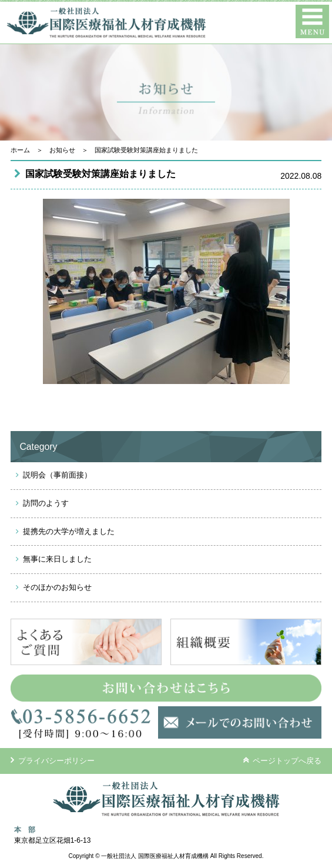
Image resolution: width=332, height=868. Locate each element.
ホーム (20, 150)
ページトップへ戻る (282, 760)
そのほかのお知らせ (57, 587)
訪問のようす (46, 503)
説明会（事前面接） (57, 475)
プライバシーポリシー (53, 761)
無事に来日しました (57, 559)
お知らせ (62, 150)
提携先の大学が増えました (69, 531)
